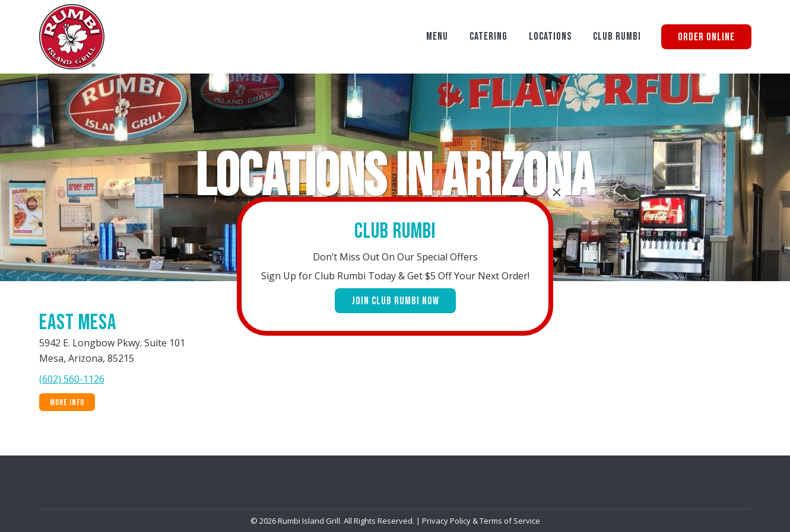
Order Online (706, 37)
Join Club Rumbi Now (395, 301)
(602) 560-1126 (72, 379)
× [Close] (557, 192)
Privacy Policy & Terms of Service (481, 521)
